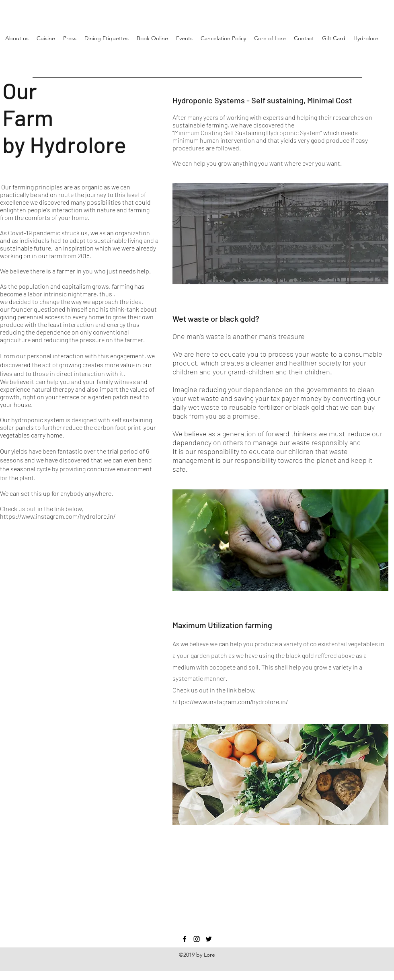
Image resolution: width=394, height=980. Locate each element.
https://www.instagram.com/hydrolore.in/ (58, 516)
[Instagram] (197, 939)
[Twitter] (209, 939)
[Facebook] (185, 939)
